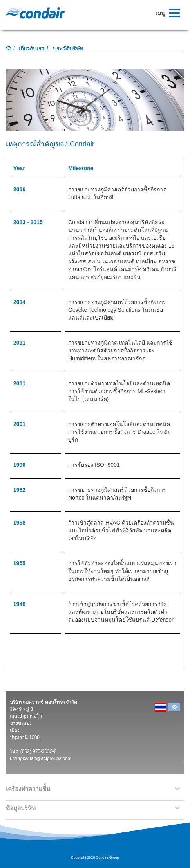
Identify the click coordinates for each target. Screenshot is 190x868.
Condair (35, 13)
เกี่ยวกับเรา (32, 49)
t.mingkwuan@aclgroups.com (41, 758)
